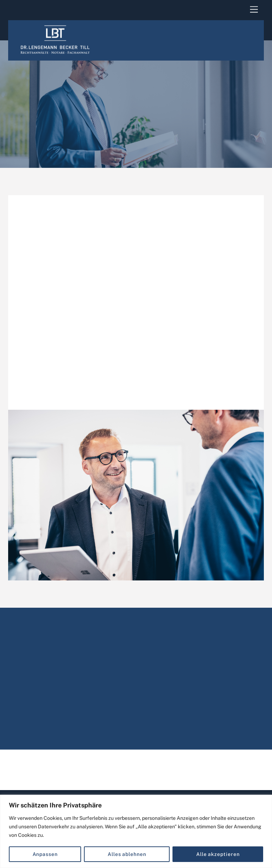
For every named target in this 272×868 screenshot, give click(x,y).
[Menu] (254, 10)
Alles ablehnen (127, 854)
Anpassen (45, 854)
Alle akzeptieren (218, 854)
